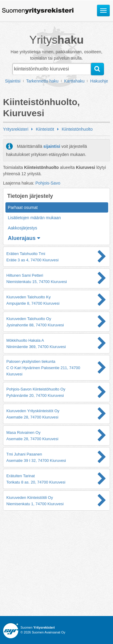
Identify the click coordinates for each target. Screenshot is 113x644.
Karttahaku (74, 81)
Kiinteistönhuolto (77, 129)
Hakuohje (99, 81)
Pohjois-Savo (48, 183)
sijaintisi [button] (52, 146)
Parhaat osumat (23, 207)
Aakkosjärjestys (22, 228)
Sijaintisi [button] (13, 81)
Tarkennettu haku (42, 81)
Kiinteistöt (45, 129)
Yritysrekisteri (16, 129)
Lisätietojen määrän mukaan (34, 218)
